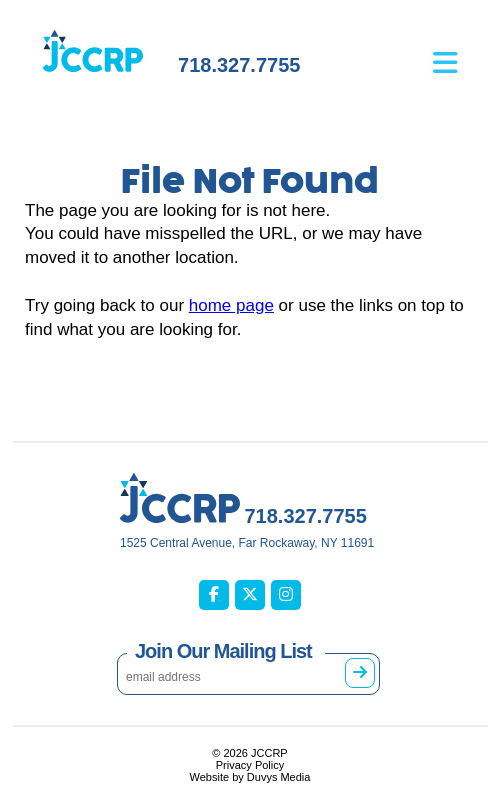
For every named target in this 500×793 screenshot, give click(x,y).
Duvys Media (279, 777)
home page (231, 305)
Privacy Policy (250, 765)
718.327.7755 (239, 65)
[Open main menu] (460, 48)
